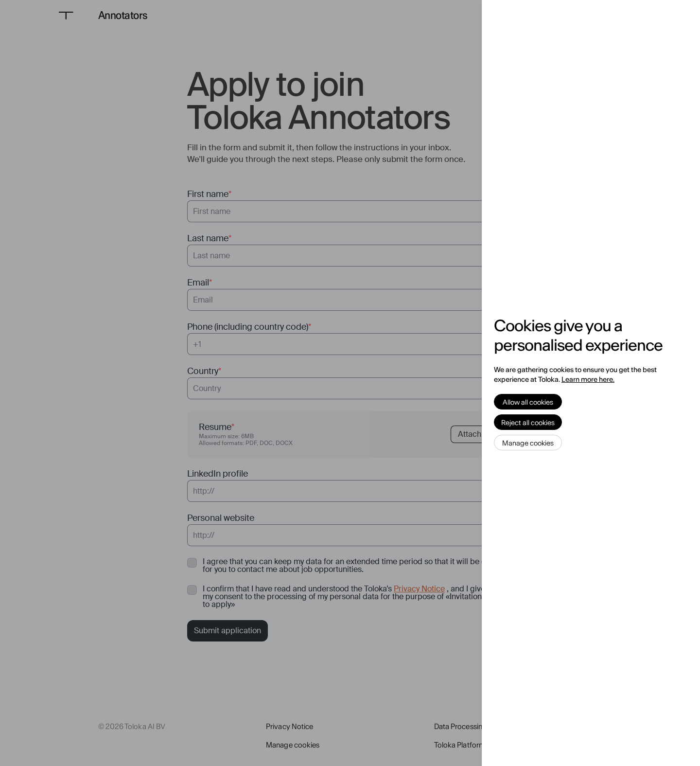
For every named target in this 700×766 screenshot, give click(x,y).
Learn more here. (588, 379)
